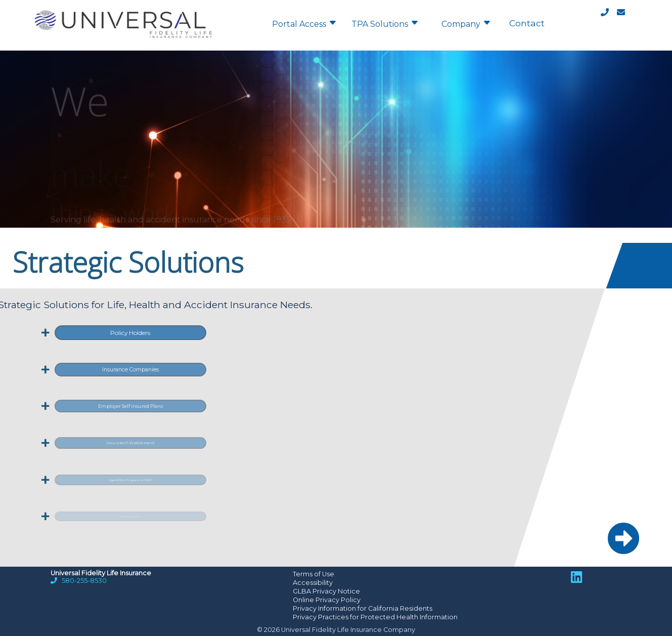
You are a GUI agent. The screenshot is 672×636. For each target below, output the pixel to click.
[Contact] (613, 14)
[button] (623, 539)
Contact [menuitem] (527, 23)
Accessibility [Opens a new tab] (313, 583)
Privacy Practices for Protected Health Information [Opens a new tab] (375, 617)
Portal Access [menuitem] (304, 23)
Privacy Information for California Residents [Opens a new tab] (363, 608)
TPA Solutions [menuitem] (385, 23)
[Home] (123, 43)
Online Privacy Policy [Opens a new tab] (327, 600)
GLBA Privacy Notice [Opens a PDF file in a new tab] (326, 591)
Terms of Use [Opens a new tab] (313, 574)
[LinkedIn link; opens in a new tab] (576, 577)
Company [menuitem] (466, 23)
